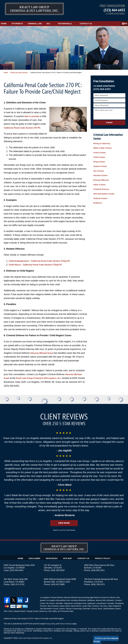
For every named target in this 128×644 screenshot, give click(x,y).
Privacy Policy (101, 555)
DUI (60, 21)
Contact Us (98, 21)
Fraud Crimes (99, 148)
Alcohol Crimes (100, 167)
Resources (53, 555)
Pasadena (117, 600)
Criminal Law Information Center (108, 134)
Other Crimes (99, 174)
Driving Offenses (100, 171)
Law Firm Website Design (111, 635)
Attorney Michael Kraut (43, 350)
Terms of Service (67, 621)
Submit (109, 120)
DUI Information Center (103, 182)
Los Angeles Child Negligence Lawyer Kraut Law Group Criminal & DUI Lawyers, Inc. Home (34, 9)
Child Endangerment (20, 258)
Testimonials (77, 21)
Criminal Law (44, 21)
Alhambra (82, 598)
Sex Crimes (98, 163)
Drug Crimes (99, 156)
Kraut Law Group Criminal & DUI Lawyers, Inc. (41, 376)
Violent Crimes (99, 160)
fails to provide (32, 114)
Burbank (109, 598)
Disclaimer (37, 555)
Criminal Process (100, 178)
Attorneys (23, 21)
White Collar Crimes (102, 145)
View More (64, 521)
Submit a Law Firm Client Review (64, 528)
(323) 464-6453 (114, 10)
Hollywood (68, 600)
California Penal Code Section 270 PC (24, 125)
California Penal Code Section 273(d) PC (45, 262)
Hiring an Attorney (101, 141)
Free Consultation (103, 79)
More (122, 21)
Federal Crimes (100, 185)
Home (7, 21)
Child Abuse (15, 262)
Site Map (68, 555)
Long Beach (100, 600)
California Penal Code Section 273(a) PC (54, 258)
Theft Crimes (99, 152)
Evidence (97, 189)
